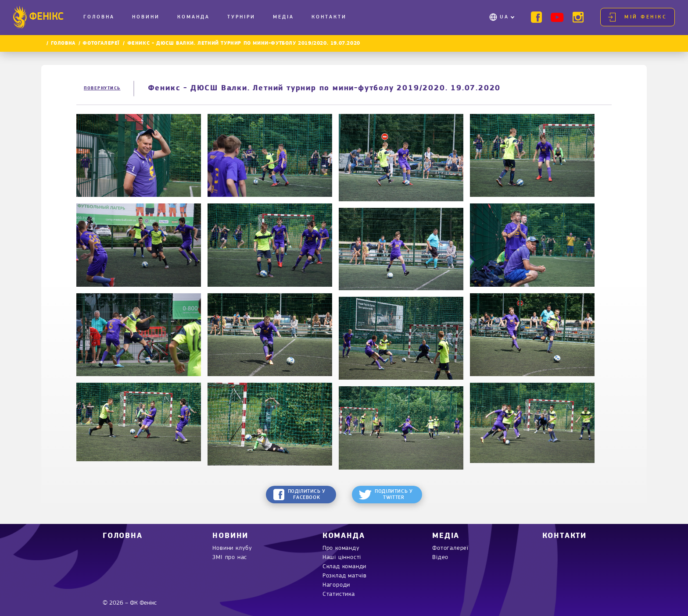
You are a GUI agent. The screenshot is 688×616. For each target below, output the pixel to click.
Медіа (283, 17)
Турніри (241, 17)
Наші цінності (342, 557)
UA (504, 17)
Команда (193, 17)
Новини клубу (232, 548)
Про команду (341, 548)
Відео (440, 557)
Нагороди (336, 585)
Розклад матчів (345, 576)
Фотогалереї (101, 43)
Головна (99, 17)
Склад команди (344, 567)
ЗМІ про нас (230, 557)
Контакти (329, 17)
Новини (146, 17)
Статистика (339, 594)
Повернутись (102, 88)
